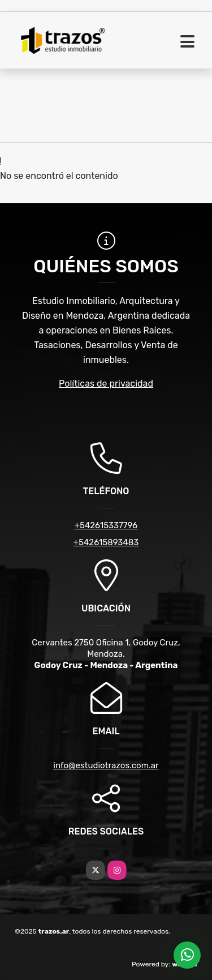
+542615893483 (106, 542)
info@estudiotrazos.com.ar (106, 765)
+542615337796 (106, 525)
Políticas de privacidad (106, 384)
